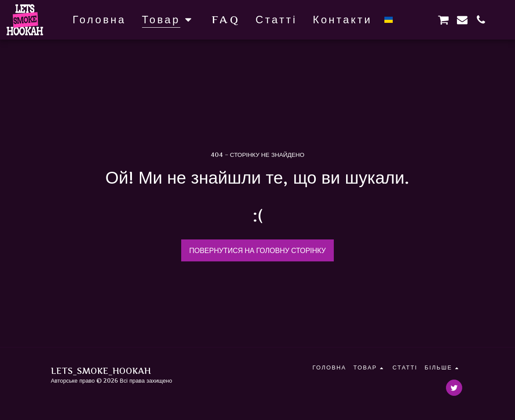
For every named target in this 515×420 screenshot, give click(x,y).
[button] (406, 20)
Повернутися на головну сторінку (257, 250)
